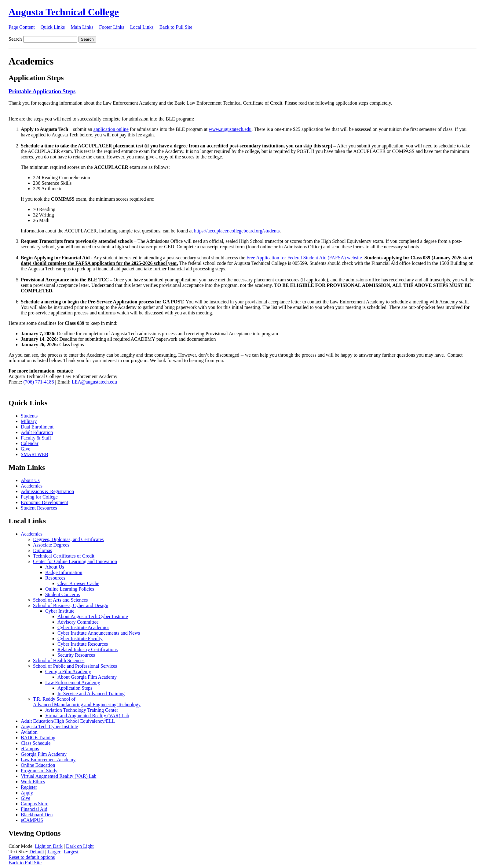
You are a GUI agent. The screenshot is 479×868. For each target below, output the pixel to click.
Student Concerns (62, 594)
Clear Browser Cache (78, 583)
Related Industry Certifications (88, 649)
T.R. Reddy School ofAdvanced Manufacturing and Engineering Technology (87, 702)
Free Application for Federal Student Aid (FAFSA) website (304, 258)
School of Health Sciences (59, 660)
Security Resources (76, 655)
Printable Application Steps (42, 91)
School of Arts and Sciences (60, 600)
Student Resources (39, 508)
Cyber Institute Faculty (80, 638)
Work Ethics (33, 782)
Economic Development (44, 502)
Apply (27, 793)
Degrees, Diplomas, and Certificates (68, 539)
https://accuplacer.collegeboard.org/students (237, 231)
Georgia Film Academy (68, 671)
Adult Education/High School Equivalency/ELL (68, 721)
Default (37, 852)
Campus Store (35, 804)
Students (29, 416)
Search (15, 39)
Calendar (30, 443)
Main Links (82, 27)
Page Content (22, 27)
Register (29, 787)
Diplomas (42, 550)
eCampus (30, 749)
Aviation (29, 732)
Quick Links (53, 27)
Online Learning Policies (70, 589)
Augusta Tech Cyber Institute (49, 727)
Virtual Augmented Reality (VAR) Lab (59, 776)
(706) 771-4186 (38, 382)
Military (29, 421)
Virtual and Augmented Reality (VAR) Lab (87, 716)
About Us (30, 480)
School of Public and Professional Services (75, 666)
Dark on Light (80, 846)
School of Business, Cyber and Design (71, 605)
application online (111, 129)
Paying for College (39, 497)
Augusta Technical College (64, 12)
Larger (54, 852)
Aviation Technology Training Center (82, 710)
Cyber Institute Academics (83, 627)
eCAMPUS (32, 820)
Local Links (142, 27)
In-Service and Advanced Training (91, 694)
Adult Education (37, 432)
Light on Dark (49, 846)
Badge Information (64, 572)
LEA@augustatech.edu (94, 382)
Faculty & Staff (36, 438)
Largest (71, 852)
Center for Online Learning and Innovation (75, 561)
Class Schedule (36, 743)
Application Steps (75, 688)
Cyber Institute (60, 611)
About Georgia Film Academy (87, 677)
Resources (55, 578)
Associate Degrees (51, 545)
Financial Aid (34, 809)
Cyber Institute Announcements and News (99, 633)
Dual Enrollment (37, 427)
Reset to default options (32, 857)
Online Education (38, 765)
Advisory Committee (78, 622)
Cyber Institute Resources (83, 644)
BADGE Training (38, 738)
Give (26, 449)
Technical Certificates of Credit (64, 556)
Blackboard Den (37, 815)
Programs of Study (39, 771)
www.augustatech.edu (230, 129)
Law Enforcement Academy (73, 683)
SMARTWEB (35, 454)
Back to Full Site (176, 27)
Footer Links (112, 27)
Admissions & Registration (47, 491)
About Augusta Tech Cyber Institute (93, 616)
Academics (32, 486)
